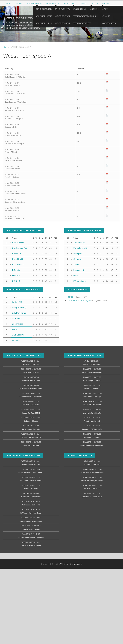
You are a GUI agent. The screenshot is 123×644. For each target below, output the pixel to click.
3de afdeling (69, 4)
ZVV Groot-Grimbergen (79, 300)
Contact (106, 4)
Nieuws (19, 4)
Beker (84, 4)
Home (9, 4)
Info (94, 4)
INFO (70, 297)
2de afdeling (51, 4)
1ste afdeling (33, 4)
